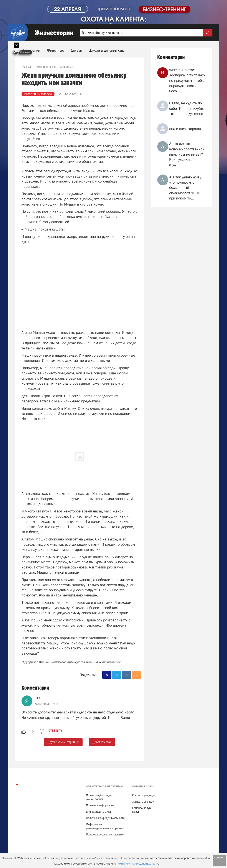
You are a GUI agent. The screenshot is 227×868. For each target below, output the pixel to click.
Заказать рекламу (143, 802)
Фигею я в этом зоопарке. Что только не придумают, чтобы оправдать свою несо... (187, 80)
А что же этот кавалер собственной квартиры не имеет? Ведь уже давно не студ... (187, 154)
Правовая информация (100, 805)
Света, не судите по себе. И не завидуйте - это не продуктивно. (187, 108)
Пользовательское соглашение (105, 835)
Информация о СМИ (98, 812)
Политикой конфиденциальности (137, 864)
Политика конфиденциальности (105, 818)
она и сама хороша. (186, 129)
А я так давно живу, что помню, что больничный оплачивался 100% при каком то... (186, 188)
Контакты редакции (144, 796)
